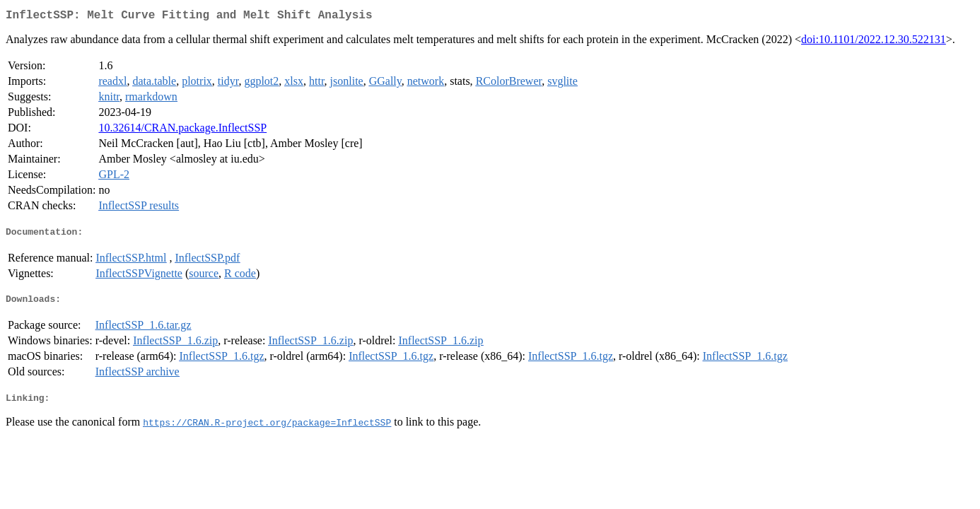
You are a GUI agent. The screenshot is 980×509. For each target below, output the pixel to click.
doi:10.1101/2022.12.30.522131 (874, 42)
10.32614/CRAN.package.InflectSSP (182, 130)
